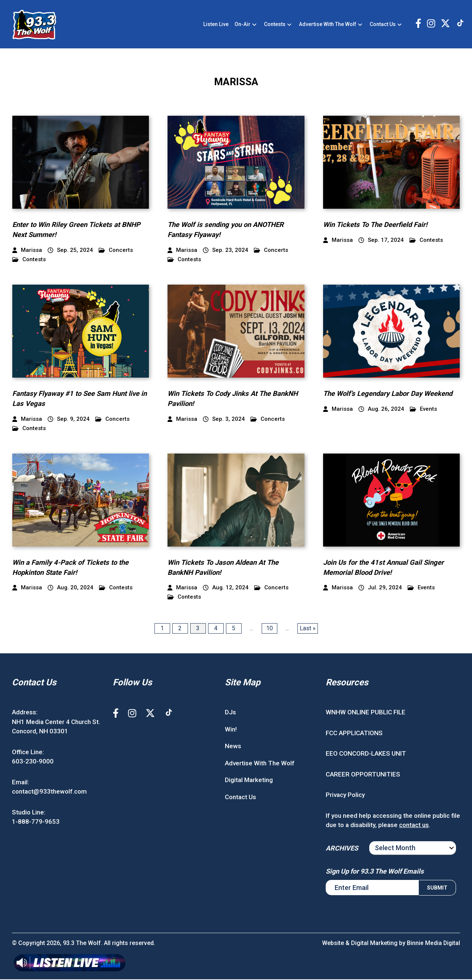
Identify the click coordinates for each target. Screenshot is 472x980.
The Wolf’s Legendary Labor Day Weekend (390, 395)
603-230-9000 (33, 762)
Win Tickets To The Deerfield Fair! (377, 226)
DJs (230, 713)
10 (270, 629)
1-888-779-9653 (36, 822)
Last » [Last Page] (308, 629)
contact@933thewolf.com (49, 792)
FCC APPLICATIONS (354, 734)
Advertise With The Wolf (328, 25)
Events (423, 410)
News (233, 747)
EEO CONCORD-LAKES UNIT (366, 754)
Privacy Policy (345, 795)
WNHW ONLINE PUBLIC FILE (366, 713)
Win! (231, 730)
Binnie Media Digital (433, 944)
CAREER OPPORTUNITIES (363, 775)
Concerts (116, 251)
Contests (275, 25)
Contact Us (383, 25)
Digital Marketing (249, 781)
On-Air (243, 25)
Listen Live (216, 25)
